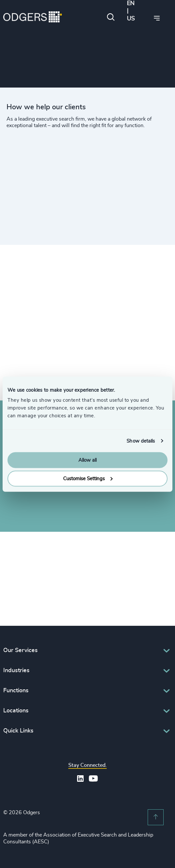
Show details (141, 441)
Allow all (87, 460)
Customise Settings (88, 478)
